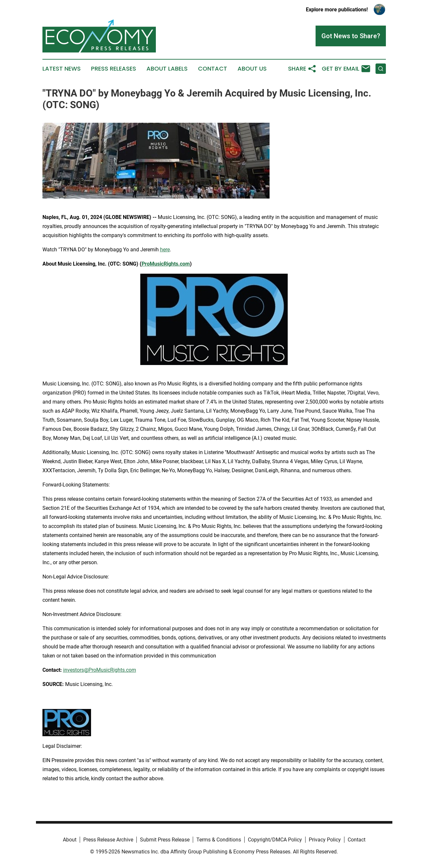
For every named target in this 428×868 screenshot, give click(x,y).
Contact (213, 69)
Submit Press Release (165, 840)
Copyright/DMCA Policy (275, 840)
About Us (252, 69)
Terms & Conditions (219, 840)
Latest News (62, 69)
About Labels (167, 69)
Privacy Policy (325, 840)
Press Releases (114, 69)
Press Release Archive (108, 840)
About (70, 840)
